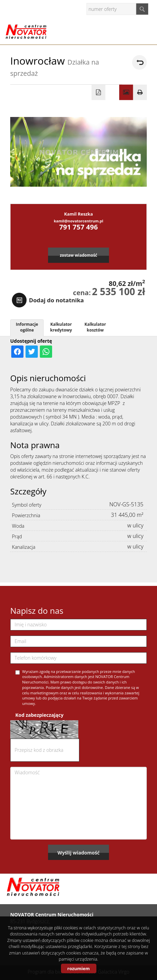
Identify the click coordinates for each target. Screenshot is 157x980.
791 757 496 (78, 227)
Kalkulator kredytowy (61, 327)
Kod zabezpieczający (39, 715)
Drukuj (140, 92)
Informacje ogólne (27, 327)
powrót (139, 62)
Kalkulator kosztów (95, 327)
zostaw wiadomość (79, 255)
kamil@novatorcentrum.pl (78, 221)
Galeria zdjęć (126, 92)
